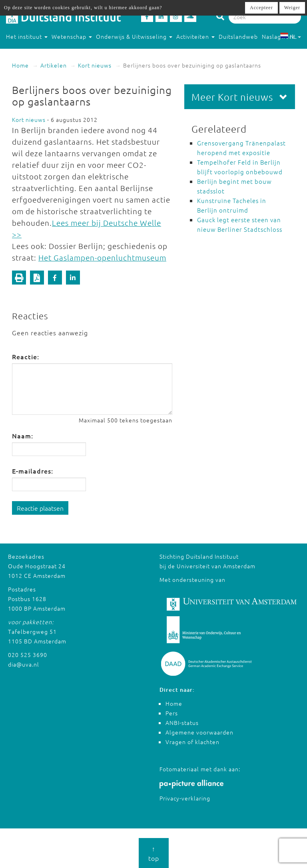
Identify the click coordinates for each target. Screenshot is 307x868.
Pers (172, 713)
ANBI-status (182, 723)
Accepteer (261, 8)
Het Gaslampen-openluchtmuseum (102, 257)
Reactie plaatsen (40, 508)
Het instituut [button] (27, 36)
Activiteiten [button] (195, 36)
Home (20, 65)
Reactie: (26, 356)
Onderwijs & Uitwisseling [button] (134, 36)
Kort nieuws (95, 65)
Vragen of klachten (192, 742)
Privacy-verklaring (185, 798)
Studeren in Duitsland (40, 52)
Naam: (23, 436)
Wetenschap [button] (72, 36)
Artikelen (54, 65)
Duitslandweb (238, 36)
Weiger (292, 8)
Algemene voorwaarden (199, 732)
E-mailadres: (33, 471)
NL (290, 36)
